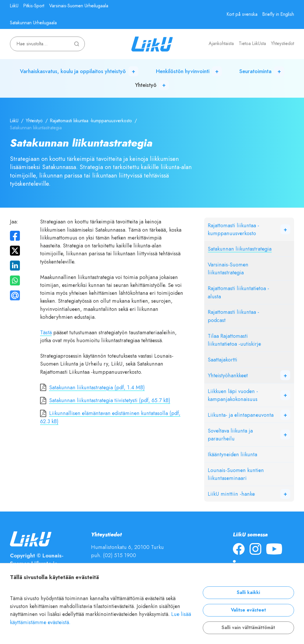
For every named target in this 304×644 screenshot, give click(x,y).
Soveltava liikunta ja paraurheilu (230, 435)
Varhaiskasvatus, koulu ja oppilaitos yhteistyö (73, 71)
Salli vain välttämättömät (248, 628)
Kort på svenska (242, 14)
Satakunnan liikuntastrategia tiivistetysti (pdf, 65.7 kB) (110, 400)
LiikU (14, 6)
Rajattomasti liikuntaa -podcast (233, 316)
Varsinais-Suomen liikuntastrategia (228, 268)
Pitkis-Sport (34, 6)
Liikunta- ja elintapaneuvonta (241, 415)
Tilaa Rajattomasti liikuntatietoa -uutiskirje (234, 340)
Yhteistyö (146, 85)
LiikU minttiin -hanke (231, 494)
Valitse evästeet (248, 610)
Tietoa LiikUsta (252, 44)
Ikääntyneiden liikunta (232, 454)
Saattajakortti (223, 360)
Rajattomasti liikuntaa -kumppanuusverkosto (91, 121)
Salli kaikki (248, 593)
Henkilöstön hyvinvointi (183, 71)
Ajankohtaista (221, 44)
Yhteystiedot (282, 44)
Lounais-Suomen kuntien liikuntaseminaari (236, 474)
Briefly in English (278, 14)
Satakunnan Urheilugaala (33, 23)
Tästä (46, 332)
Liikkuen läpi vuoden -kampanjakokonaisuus (233, 395)
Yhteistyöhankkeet (228, 375)
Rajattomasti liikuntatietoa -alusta (238, 292)
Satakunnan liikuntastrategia (240, 249)
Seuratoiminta (255, 71)
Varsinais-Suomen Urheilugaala (79, 6)
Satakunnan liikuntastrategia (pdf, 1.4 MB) (97, 387)
